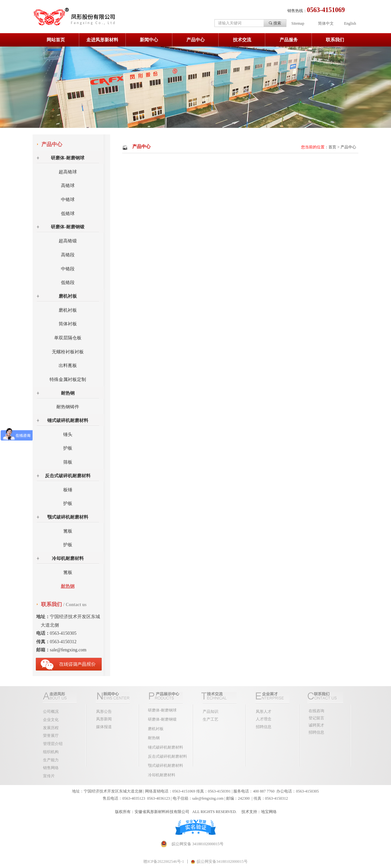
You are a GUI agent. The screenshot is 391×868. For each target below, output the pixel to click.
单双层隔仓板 (68, 338)
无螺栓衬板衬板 (68, 352)
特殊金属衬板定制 (68, 380)
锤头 (68, 434)
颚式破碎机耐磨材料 (68, 517)
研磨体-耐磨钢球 (68, 158)
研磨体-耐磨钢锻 (68, 227)
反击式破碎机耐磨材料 (68, 476)
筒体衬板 (68, 324)
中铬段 (68, 269)
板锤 (68, 490)
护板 (68, 448)
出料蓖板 (68, 366)
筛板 (68, 462)
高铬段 (68, 255)
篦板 (68, 531)
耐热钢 (68, 393)
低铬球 (68, 214)
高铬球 (68, 186)
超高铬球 (68, 172)
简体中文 (326, 23)
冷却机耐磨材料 (68, 558)
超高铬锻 (68, 241)
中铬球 (68, 200)
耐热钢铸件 (68, 407)
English (350, 23)
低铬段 (68, 283)
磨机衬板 (68, 296)
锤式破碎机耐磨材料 (68, 420)
